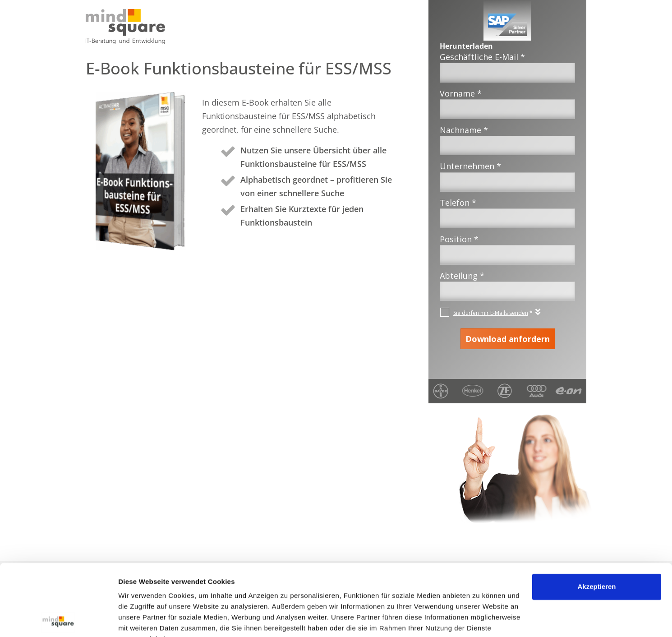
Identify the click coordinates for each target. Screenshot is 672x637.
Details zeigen (141, 619)
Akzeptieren (596, 542)
